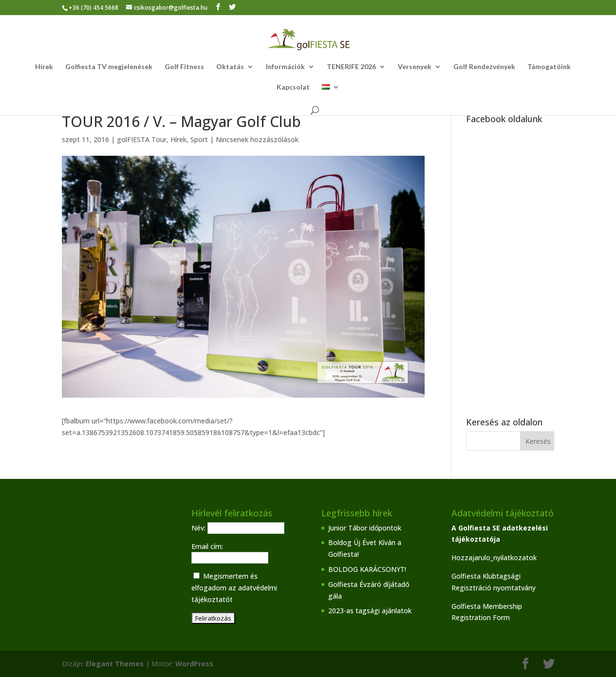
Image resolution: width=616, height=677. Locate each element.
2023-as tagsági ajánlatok (370, 611)
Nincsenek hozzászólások (257, 139)
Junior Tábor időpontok (365, 528)
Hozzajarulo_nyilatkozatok (494, 558)
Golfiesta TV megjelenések (109, 67)
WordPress (194, 664)
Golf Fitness (184, 67)
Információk (285, 67)
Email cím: (207, 546)
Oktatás (230, 67)
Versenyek (415, 67)
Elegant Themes (115, 664)
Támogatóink (549, 67)
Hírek (44, 67)
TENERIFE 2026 (351, 67)
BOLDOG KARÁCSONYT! (367, 569)
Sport (199, 139)
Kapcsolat (293, 87)
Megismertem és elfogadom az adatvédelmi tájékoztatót (234, 588)
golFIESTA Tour (142, 139)
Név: (199, 528)
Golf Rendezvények (484, 67)
